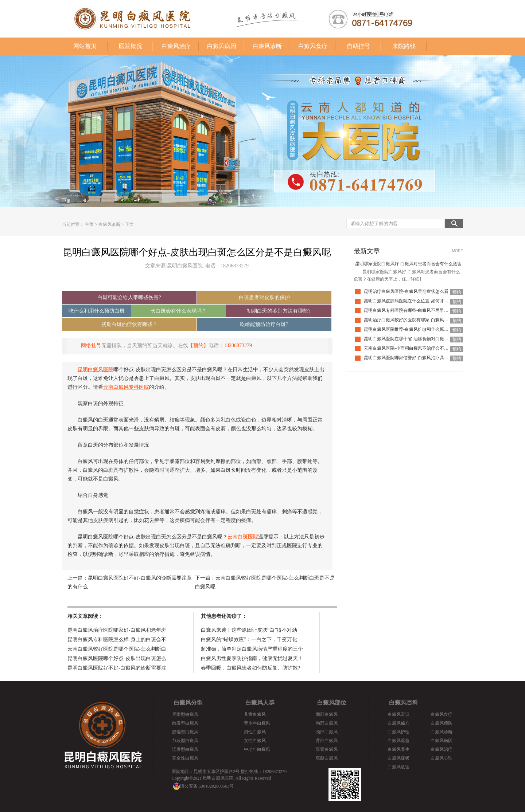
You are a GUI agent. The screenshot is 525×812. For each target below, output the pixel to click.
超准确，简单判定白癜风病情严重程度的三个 (252, 649)
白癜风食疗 (313, 46)
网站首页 (85, 46)
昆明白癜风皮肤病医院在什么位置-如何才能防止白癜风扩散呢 (424, 301)
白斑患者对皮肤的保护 (264, 297)
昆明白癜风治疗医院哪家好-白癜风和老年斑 (117, 630)
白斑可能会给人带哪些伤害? (129, 297)
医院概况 (131, 46)
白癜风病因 (222, 46)
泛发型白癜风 (185, 749)
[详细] (415, 279)
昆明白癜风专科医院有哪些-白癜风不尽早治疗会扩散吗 (417, 310)
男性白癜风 (255, 732)
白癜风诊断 (267, 46)
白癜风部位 (332, 703)
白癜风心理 (442, 758)
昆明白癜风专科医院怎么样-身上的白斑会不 (117, 640)
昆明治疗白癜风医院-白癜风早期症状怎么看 (406, 291)
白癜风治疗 (176, 46)
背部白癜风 (327, 741)
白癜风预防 (442, 723)
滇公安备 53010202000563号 (207, 786)
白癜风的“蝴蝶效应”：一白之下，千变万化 (249, 640)
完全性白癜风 (185, 758)
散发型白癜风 (185, 723)
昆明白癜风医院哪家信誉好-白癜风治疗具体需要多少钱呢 (419, 358)
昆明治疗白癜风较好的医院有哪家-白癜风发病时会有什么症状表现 (428, 320)
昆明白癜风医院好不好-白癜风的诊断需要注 (117, 668)
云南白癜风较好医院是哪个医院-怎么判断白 (117, 649)
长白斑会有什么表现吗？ (179, 311)
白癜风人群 (260, 703)
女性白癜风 (255, 741)
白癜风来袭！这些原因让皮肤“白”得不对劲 (249, 630)
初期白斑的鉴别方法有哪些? (279, 311)
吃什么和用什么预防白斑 (97, 311)
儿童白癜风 (255, 714)
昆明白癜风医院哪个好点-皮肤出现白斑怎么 (117, 658)
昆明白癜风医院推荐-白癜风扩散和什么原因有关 (411, 329)
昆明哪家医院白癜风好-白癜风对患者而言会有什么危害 (408, 264)
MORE (458, 251)
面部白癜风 (327, 714)
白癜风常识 (398, 714)
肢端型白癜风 (185, 732)
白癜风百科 (404, 703)
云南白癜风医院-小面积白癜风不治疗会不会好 (408, 348)
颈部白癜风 (327, 732)
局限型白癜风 (185, 714)
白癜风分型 (188, 703)
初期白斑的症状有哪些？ (129, 324)
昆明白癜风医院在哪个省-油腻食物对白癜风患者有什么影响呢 (424, 339)
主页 (89, 224)
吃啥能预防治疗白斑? (264, 324)
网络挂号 (91, 346)
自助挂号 (358, 46)
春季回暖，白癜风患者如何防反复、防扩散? (250, 668)
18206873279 (238, 346)
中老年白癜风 (257, 749)
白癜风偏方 (398, 723)
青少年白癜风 (257, 723)
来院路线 (404, 46)
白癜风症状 (398, 758)
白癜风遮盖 (398, 741)
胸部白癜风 (327, 723)
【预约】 (198, 346)
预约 (457, 292)
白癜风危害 (398, 767)
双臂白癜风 (327, 749)
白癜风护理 (398, 732)
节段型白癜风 (185, 741)
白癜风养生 (398, 749)
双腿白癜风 (327, 758)
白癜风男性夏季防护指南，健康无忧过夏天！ (252, 658)
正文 (129, 224)
